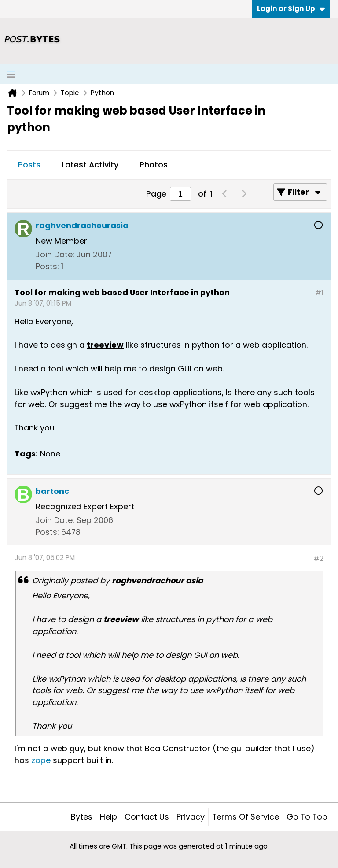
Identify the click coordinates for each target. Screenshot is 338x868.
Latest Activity (90, 165)
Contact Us (147, 817)
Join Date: (55, 254)
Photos (154, 165)
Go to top (307, 817)
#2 (318, 558)
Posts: (47, 266)
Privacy (191, 817)
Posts (29, 165)
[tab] (29, 165)
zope (41, 760)
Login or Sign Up (291, 9)
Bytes (82, 817)
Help (108, 817)
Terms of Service (246, 817)
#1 (319, 293)
